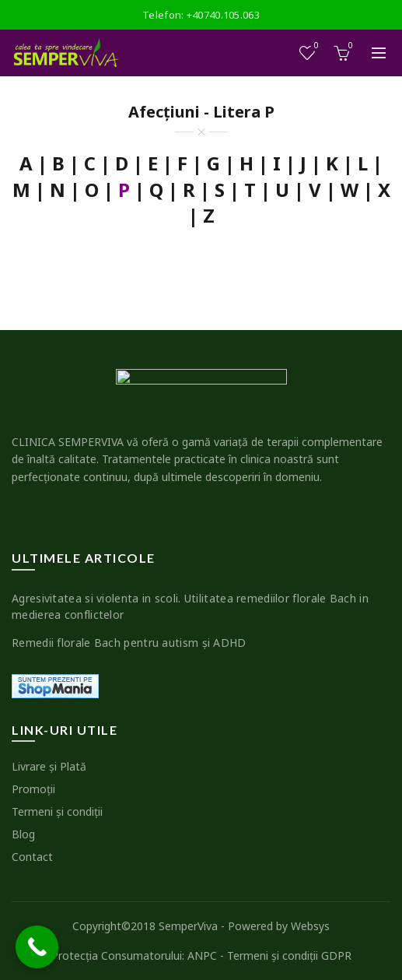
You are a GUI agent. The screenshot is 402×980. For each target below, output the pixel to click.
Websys (310, 926)
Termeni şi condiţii (57, 811)
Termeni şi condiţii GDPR (289, 955)
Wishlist (315, 46)
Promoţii (33, 789)
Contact (32, 857)
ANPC (202, 955)
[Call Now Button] (37, 947)
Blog (23, 834)
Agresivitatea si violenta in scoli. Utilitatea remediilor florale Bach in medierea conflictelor (190, 606)
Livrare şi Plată (49, 766)
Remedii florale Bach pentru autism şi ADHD (129, 643)
